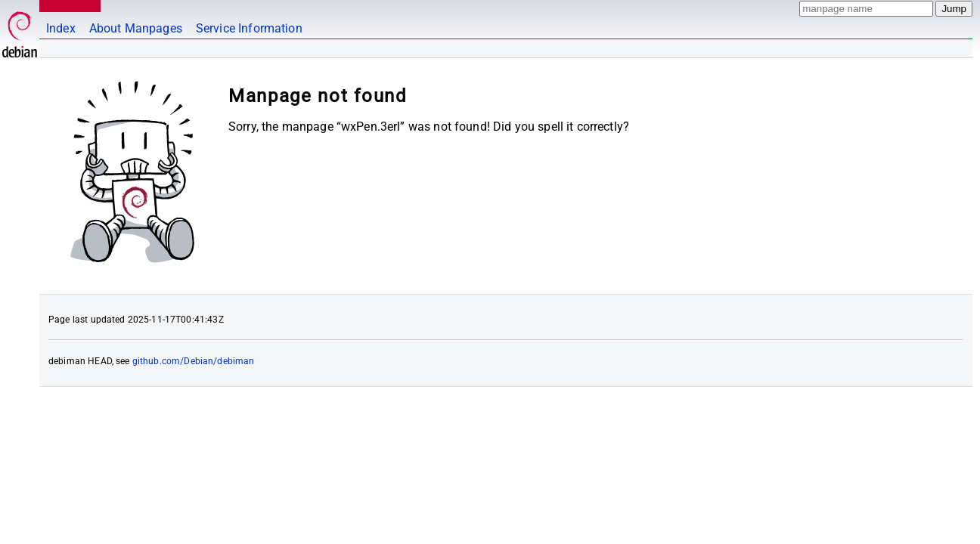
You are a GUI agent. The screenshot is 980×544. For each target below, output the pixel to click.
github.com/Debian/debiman (194, 361)
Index (61, 28)
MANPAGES (67, 6)
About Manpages (136, 28)
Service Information (249, 28)
